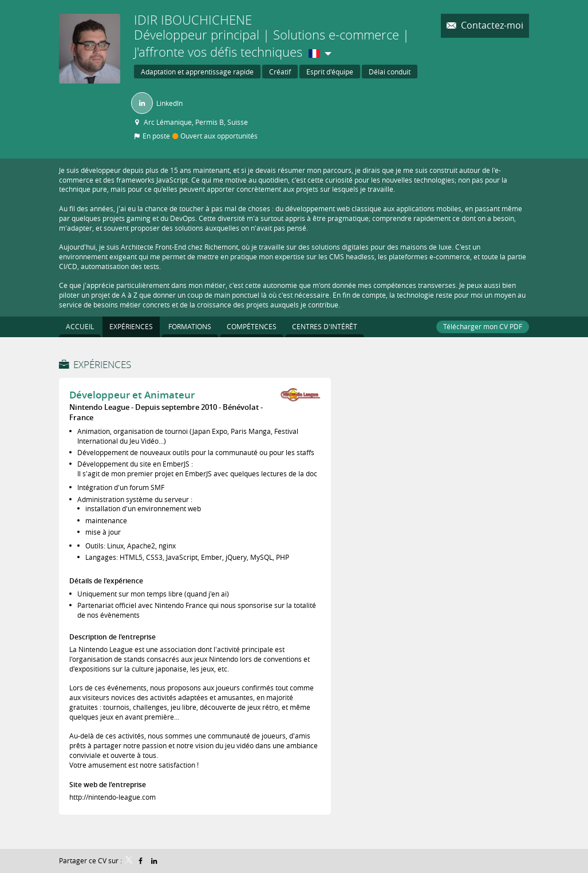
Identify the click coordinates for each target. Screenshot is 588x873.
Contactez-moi (491, 25)
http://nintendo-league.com (113, 797)
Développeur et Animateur (132, 395)
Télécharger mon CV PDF (483, 326)
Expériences (102, 364)
